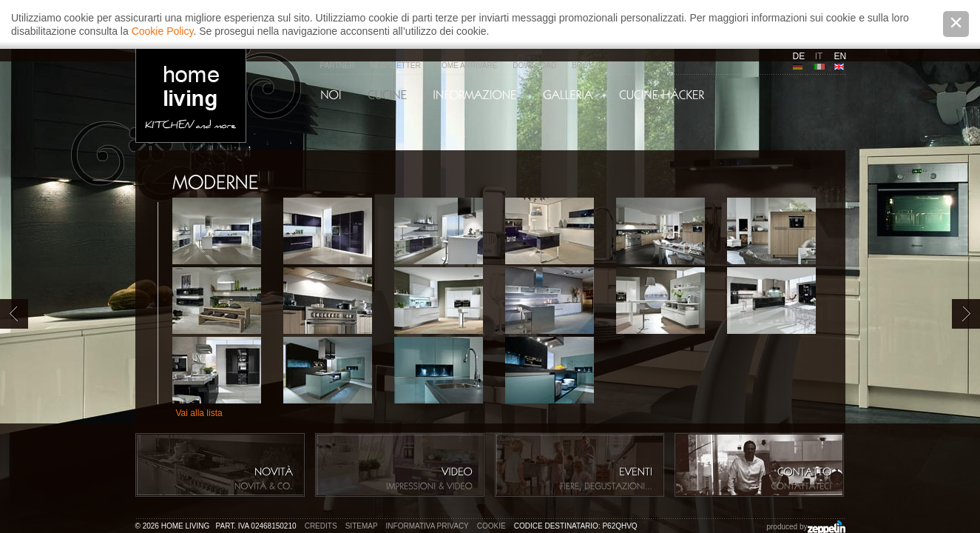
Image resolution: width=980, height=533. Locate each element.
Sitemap (362, 526)
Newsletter (395, 66)
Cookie (491, 526)
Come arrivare (467, 66)
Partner (338, 66)
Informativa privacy (428, 526)
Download (534, 66)
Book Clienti (598, 66)
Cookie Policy (163, 31)
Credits (321, 526)
